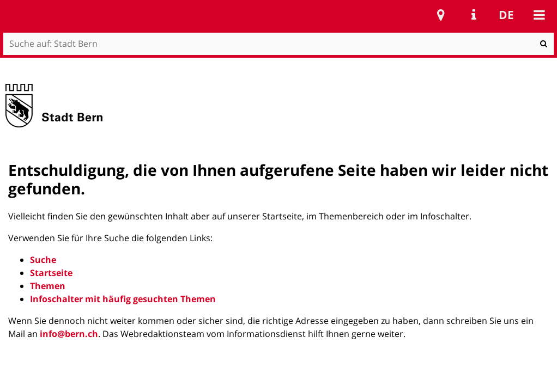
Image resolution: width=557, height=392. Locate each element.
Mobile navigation (539, 15)
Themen (48, 286)
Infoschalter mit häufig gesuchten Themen (123, 299)
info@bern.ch (69, 334)
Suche (43, 260)
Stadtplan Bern (441, 15)
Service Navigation (474, 15)
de (506, 15)
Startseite (51, 273)
